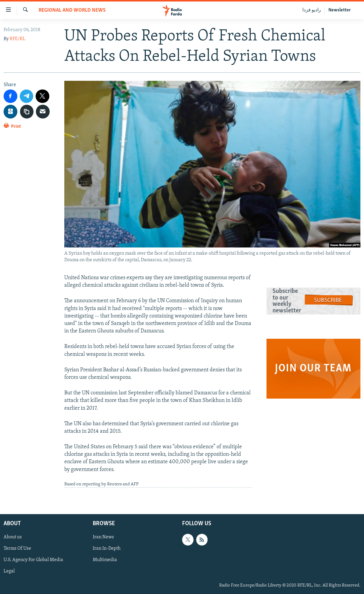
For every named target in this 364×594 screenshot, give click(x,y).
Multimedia (105, 560)
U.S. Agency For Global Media (33, 560)
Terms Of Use (17, 549)
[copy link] (27, 112)
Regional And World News (72, 10)
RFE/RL (17, 39)
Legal (9, 572)
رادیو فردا (312, 10)
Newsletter (340, 10)
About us (13, 537)
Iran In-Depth (107, 549)
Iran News (103, 537)
